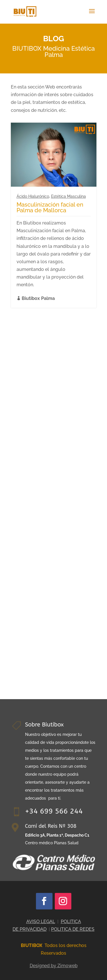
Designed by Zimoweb (54, 966)
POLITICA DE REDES (73, 929)
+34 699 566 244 (54, 811)
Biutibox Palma (38, 298)
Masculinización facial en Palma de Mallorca (50, 207)
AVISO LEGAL (41, 922)
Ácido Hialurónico (33, 196)
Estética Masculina (68, 196)
